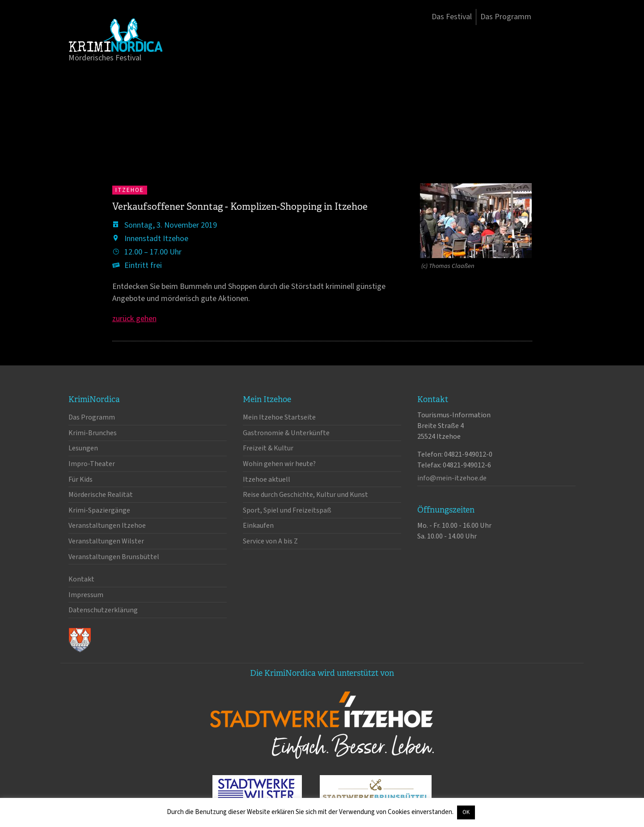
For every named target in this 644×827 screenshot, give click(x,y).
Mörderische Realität (101, 495)
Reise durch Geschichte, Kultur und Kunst (305, 495)
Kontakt (81, 579)
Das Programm (506, 17)
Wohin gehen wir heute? (279, 464)
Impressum (86, 595)
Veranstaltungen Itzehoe (107, 526)
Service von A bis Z (270, 541)
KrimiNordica (115, 35)
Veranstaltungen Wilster (106, 541)
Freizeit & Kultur (268, 448)
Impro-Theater (92, 464)
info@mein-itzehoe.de (452, 478)
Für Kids (80, 479)
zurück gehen (134, 319)
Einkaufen (258, 526)
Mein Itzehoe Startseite (279, 417)
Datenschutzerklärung (103, 610)
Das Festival (452, 17)
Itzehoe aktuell (267, 479)
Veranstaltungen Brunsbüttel (114, 557)
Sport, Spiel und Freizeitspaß (287, 510)
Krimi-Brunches (93, 433)
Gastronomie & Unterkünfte (286, 433)
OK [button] (466, 812)
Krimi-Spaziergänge (99, 510)
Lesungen (83, 448)
